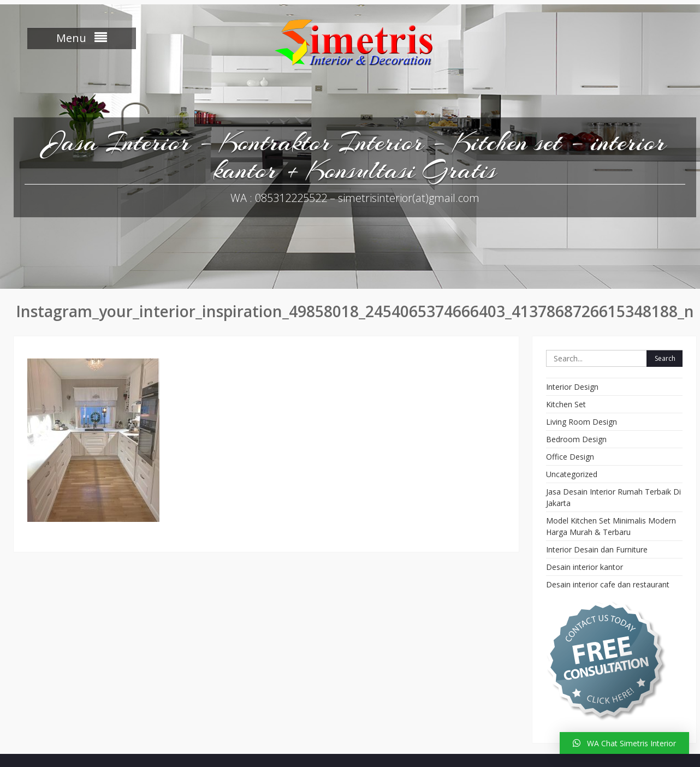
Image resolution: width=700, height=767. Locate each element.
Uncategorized (572, 474)
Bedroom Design (576, 439)
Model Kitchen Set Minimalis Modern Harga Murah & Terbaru (611, 526)
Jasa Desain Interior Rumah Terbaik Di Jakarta (613, 497)
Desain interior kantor (585, 567)
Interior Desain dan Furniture (597, 549)
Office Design (570, 457)
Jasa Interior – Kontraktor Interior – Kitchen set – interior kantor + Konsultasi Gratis (355, 156)
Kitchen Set (566, 404)
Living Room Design (582, 422)
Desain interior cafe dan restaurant (608, 584)
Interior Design (572, 387)
